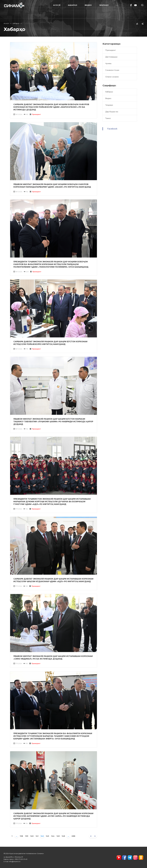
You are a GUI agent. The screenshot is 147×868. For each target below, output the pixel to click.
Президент (36, 114)
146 (63, 836)
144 (53, 836)
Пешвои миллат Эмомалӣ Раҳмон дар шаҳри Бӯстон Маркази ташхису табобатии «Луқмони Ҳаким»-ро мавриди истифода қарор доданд (53, 422)
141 (37, 836)
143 (47, 836)
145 (58, 836)
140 (32, 836)
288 (73, 836)
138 (21, 836)
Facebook (112, 129)
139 (27, 836)
